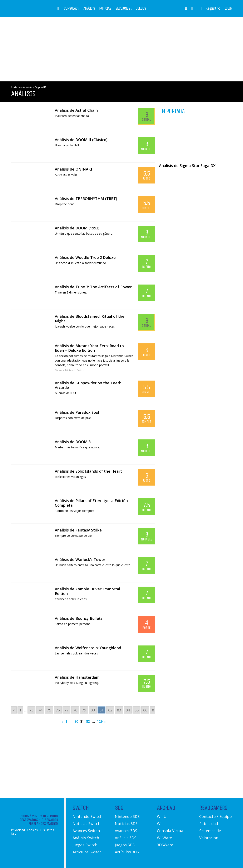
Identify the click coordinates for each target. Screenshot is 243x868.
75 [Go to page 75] (49, 710)
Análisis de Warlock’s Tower (80, 559)
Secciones (123, 8)
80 (76, 721)
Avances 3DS (126, 831)
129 (100, 721)
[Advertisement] (121, 49)
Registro (213, 8)
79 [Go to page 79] (84, 710)
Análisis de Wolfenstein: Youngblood (88, 648)
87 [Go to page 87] (154, 710)
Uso (14, 834)
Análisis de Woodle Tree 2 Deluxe (85, 257)
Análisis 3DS (126, 838)
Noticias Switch (86, 824)
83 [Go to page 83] (119, 710)
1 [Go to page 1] (20, 710)
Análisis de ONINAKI (73, 169)
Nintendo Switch (75, 370)
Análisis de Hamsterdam (77, 677)
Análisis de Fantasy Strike (78, 530)
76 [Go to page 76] (58, 710)
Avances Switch (86, 831)
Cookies (32, 830)
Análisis (89, 8)
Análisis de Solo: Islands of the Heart (88, 471)
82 (88, 721)
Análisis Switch (86, 838)
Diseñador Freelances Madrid (43, 822)
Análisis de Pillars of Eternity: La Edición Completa (91, 503)
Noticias (105, 8)
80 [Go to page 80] (93, 710)
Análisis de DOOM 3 (73, 442)
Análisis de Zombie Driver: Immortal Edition (88, 591)
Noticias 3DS (126, 824)
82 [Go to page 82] (110, 710)
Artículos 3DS (127, 852)
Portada (16, 87)
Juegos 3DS (125, 845)
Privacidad (18, 830)
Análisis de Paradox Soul (77, 412)
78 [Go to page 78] (75, 710)
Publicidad (209, 824)
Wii (160, 824)
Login (228, 8)
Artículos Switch (87, 852)
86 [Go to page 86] (145, 710)
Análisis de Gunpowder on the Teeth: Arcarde (89, 385)
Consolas (71, 8)
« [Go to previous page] (14, 710)
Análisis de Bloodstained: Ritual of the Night (90, 319)
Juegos (141, 8)
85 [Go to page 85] (137, 710)
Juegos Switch (85, 845)
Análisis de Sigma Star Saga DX (187, 166)
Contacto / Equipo (215, 816)
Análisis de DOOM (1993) (77, 228)
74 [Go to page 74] (40, 710)
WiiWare (164, 838)
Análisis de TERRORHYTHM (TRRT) (86, 199)
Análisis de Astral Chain (76, 110)
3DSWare (165, 845)
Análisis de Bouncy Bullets (79, 618)
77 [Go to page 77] (66, 710)
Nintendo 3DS (127, 816)
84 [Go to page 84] (128, 710)
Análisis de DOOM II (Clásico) (81, 140)
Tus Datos (47, 830)
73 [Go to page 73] (31, 710)
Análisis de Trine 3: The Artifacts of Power (93, 287)
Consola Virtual (171, 831)
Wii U (162, 816)
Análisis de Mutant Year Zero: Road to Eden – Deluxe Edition (89, 348)
